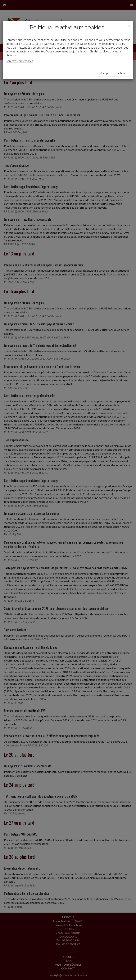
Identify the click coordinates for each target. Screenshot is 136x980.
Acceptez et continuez (114, 73)
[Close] (129, 26)
